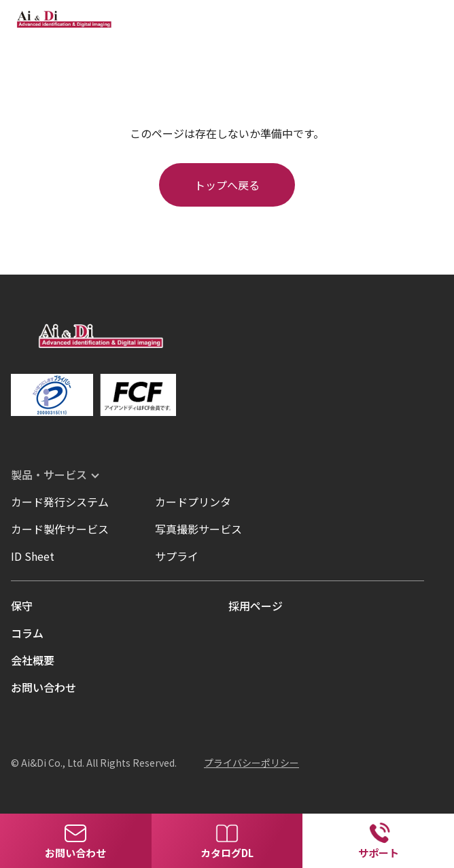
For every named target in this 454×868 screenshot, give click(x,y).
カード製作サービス (60, 529)
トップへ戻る (227, 185)
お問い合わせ (43, 687)
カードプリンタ (193, 502)
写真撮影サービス (198, 529)
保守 (22, 606)
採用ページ (256, 606)
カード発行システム (60, 502)
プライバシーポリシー (251, 763)
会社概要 (33, 660)
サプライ (177, 556)
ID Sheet (33, 556)
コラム (27, 633)
